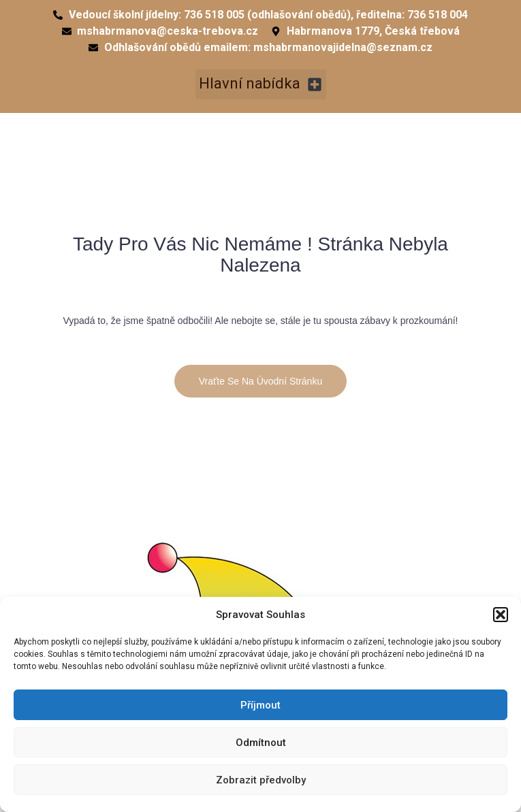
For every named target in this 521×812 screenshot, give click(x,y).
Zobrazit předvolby (261, 780)
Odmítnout (261, 743)
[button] (501, 615)
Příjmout (260, 705)
